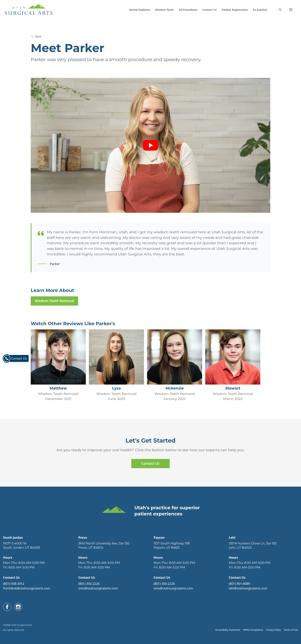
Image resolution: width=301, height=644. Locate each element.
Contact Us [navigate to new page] (210, 10)
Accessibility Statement (228, 630)
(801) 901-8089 (239, 584)
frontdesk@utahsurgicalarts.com (27, 588)
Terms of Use (291, 630)
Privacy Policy (274, 630)
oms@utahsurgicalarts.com (98, 588)
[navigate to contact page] (7, 358)
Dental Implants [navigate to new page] (140, 10)
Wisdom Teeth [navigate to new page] (164, 10)
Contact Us (150, 463)
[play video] (150, 145)
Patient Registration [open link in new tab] (235, 10)
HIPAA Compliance (253, 630)
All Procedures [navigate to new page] (188, 10)
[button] (291, 10)
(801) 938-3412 (14, 584)
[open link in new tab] (38, 546)
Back (36, 36)
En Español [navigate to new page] (260, 10)
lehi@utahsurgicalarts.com (248, 588)
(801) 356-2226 (89, 584)
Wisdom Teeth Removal (54, 301)
